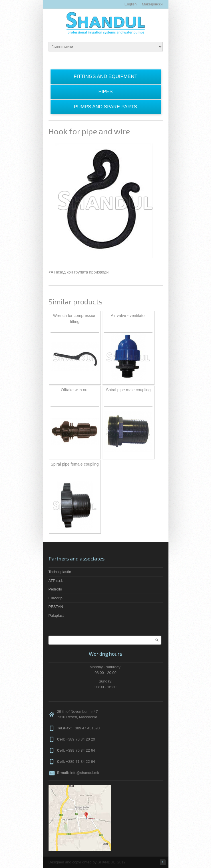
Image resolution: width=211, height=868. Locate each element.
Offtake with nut (75, 390)
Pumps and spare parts (105, 107)
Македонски (152, 4)
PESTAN (56, 607)
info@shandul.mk (85, 773)
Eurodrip (56, 598)
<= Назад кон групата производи (79, 272)
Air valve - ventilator (128, 316)
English (131, 4)
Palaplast (56, 615)
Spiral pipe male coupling (128, 390)
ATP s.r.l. (56, 581)
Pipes (105, 92)
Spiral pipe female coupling (75, 464)
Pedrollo (55, 589)
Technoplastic (60, 572)
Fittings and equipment (105, 76)
